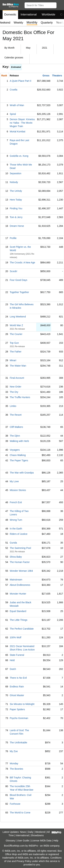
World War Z (16, 325)
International (29, 15)
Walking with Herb (19, 441)
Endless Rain (17, 687)
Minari (13, 360)
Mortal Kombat (17, 132)
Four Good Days (19, 280)
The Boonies (16, 769)
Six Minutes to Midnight (22, 704)
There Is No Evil (18, 678)
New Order (16, 387)
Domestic (10, 15)
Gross (46, 76)
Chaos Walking (18, 455)
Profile (13, 238)
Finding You (16, 208)
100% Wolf (15, 637)
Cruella (13, 90)
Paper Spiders (17, 709)
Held (12, 660)
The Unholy (16, 191)
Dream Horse (17, 226)
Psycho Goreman (19, 718)
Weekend (40, 832)
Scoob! (13, 271)
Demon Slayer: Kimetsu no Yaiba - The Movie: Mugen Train (22, 123)
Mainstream (16, 580)
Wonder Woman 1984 (21, 571)
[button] (60, 5)
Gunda (13, 543)
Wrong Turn (16, 520)
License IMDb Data (41, 841)
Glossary (10, 841)
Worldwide (48, 15)
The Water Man (18, 366)
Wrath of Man (17, 105)
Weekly (18, 23)
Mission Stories (18, 490)
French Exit (16, 502)
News (23, 832)
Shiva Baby (16, 557)
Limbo (13, 406)
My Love (14, 481)
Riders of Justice (19, 534)
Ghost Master (17, 695)
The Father (16, 352)
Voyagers (15, 450)
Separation (16, 173)
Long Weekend (18, 317)
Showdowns (37, 835)
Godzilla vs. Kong (19, 156)
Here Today (16, 200)
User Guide (23, 841)
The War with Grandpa (22, 473)
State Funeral (17, 655)
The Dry (14, 392)
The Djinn (15, 436)
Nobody (14, 182)
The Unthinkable (18, 743)
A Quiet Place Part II (20, 81)
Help (56, 841)
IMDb (46, 846)
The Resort (16, 415)
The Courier (16, 334)
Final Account (17, 378)
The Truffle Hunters (20, 397)
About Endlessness (20, 585)
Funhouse (15, 804)
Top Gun (14, 343)
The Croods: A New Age (22, 262)
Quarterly (47, 23)
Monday (14, 763)
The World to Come (20, 813)
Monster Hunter (18, 594)
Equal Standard (18, 611)
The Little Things (19, 620)
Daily (30, 832)
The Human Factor (20, 562)
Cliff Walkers (16, 427)
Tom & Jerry (16, 217)
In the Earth (16, 529)
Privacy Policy (24, 861)
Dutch (13, 669)
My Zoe (14, 751)
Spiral (13, 114)
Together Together (19, 292)
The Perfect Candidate (22, 629)
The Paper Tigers (19, 460)
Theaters (57, 76)
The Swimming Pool (20, 548)
